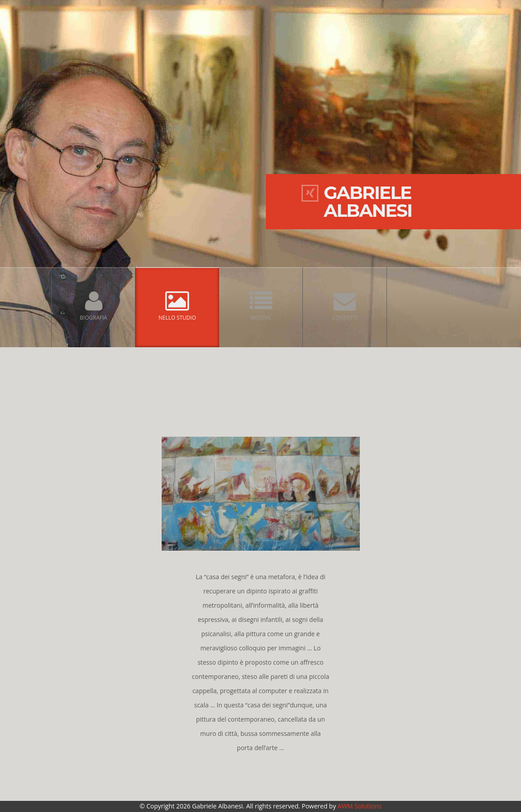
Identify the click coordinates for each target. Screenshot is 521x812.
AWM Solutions (359, 806)
